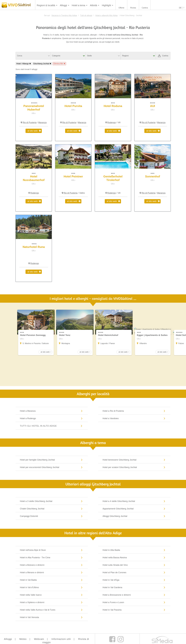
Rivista (133, 8)
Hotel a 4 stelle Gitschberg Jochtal (134, 501)
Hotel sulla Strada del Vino (134, 565)
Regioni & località (46, 5)
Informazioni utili (61, 639)
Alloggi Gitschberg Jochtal (134, 516)
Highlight (106, 5)
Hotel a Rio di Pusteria (134, 411)
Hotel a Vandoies (134, 419)
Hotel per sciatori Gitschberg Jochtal (134, 468)
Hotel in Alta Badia (134, 550)
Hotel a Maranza (52, 411)
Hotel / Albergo (23, 64)
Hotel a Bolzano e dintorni (52, 565)
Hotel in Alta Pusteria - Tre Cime (52, 558)
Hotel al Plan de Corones (134, 573)
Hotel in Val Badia (52, 580)
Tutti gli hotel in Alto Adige (52, 426)
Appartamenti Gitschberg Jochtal (134, 509)
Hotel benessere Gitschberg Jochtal (134, 460)
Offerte (121, 8)
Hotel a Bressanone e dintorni (134, 595)
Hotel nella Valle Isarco (52, 595)
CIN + (34, 113)
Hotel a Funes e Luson (134, 603)
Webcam (39, 639)
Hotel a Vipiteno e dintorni (52, 603)
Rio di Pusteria (29, 123)
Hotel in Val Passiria (134, 610)
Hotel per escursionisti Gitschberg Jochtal (52, 468)
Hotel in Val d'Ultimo (52, 588)
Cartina (145, 8)
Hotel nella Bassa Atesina (134, 558)
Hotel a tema (78, 5)
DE (180, 8)
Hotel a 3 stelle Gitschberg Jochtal (52, 501)
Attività (93, 5)
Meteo (23, 639)
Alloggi (63, 5)
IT (184, 8)
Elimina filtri (58, 64)
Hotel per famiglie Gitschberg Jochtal (52, 460)
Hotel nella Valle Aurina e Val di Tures (52, 610)
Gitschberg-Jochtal (41, 64)
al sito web (32, 131)
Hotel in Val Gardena (134, 588)
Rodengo (112, 123)
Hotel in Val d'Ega (134, 580)
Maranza (42, 123)
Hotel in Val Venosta (52, 618)
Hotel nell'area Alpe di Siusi (52, 550)
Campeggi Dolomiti (52, 516)
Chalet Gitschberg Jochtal (52, 509)
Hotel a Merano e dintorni (52, 573)
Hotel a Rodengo (52, 419)
